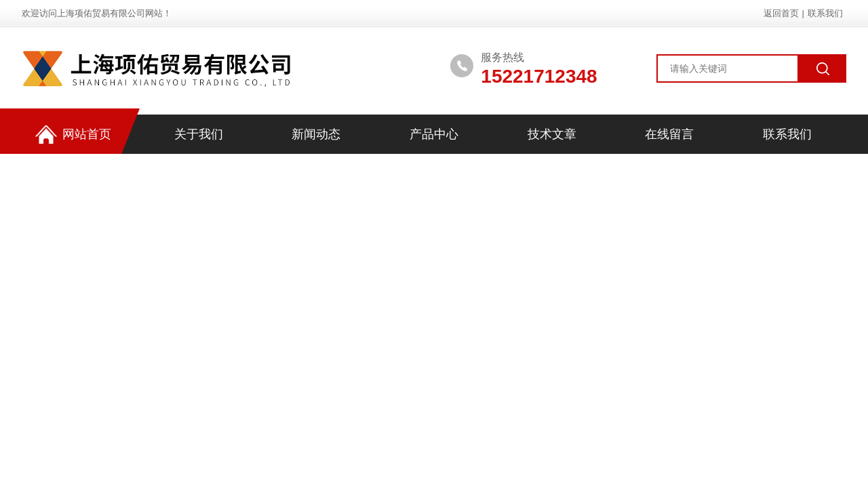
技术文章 (552, 134)
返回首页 (781, 13)
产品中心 (434, 134)
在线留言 (669, 134)
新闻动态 (316, 134)
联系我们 (825, 13)
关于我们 (199, 134)
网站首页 (73, 135)
